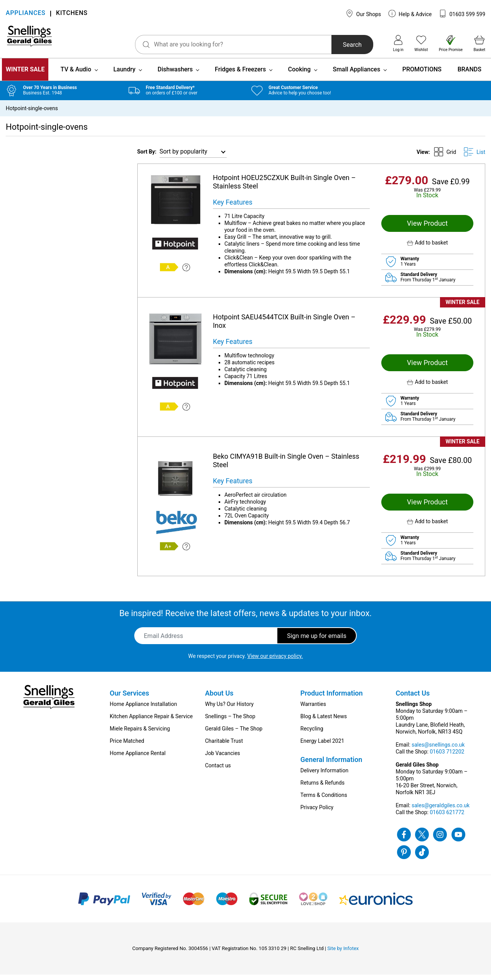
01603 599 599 (462, 13)
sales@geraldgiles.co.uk (441, 811)
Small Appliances (356, 75)
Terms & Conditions (324, 800)
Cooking (299, 75)
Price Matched (127, 746)
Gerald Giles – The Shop (234, 734)
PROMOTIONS (422, 75)
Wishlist (421, 43)
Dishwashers (175, 75)
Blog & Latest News (324, 722)
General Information (331, 765)
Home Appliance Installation (143, 709)
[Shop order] (193, 157)
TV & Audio (76, 75)
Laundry (124, 75)
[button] (427, 248)
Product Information (332, 698)
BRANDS (470, 75)
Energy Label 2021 (322, 746)
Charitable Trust (224, 746)
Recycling (312, 734)
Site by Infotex (343, 954)
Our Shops (363, 13)
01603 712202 (447, 757)
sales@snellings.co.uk (438, 750)
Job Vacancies (223, 759)
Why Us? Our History (230, 709)
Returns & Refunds (322, 788)
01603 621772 (447, 818)
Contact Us (413, 698)
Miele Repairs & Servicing (140, 734)
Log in (398, 43)
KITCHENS (72, 14)
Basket (479, 43)
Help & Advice (410, 13)
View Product (427, 229)
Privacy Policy (317, 813)
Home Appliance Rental (138, 759)
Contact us (218, 771)
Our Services (129, 698)
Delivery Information (324, 776)
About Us (219, 698)
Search (337, 45)
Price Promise (451, 43)
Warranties (313, 709)
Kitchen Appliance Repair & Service (151, 722)
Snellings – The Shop (230, 722)
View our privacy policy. (275, 661)
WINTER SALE (25, 75)
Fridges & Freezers (240, 75)
